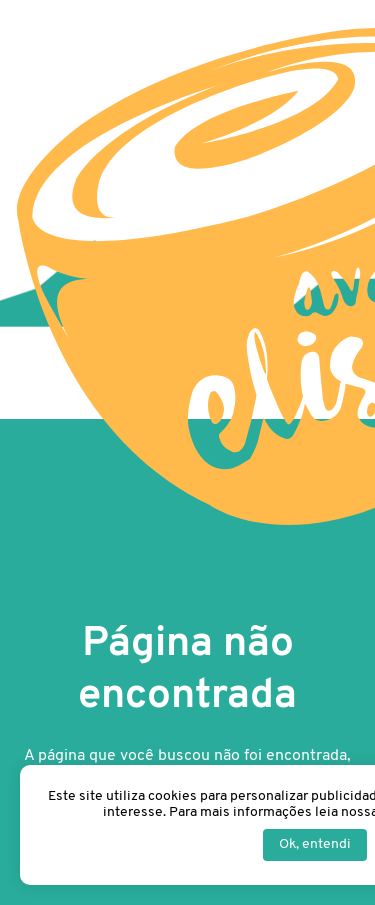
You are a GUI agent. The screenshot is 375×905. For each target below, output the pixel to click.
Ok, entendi (315, 844)
